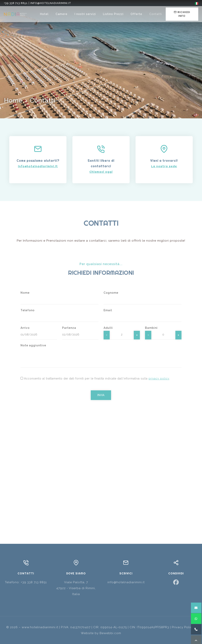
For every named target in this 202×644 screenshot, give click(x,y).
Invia (101, 395)
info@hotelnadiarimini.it (51, 3)
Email (108, 310)
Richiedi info (182, 14)
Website (87, 633)
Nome (25, 293)
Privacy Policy (183, 627)
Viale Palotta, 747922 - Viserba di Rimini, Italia (76, 588)
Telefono (28, 310)
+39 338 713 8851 (16, 3)
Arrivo (25, 328)
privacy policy (159, 379)
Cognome (111, 293)
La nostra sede (164, 166)
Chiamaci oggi (101, 172)
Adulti (108, 328)
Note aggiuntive (33, 345)
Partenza (69, 328)
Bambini (151, 328)
